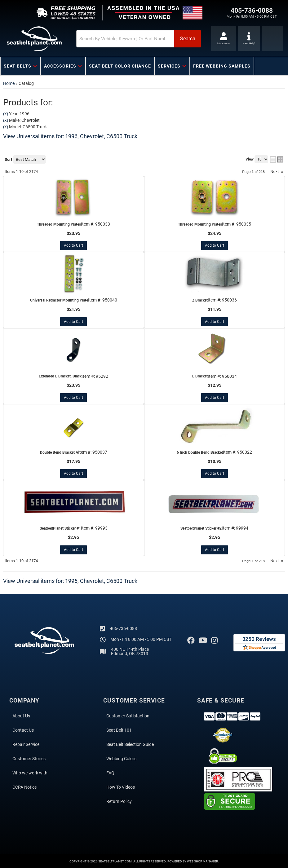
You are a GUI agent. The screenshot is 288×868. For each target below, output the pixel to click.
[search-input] (115, 39)
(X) (6, 114)
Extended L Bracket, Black (60, 376)
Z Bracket (200, 300)
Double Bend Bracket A (59, 452)
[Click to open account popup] (223, 39)
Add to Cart (73, 245)
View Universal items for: (70, 136)
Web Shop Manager (202, 861)
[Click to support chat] (249, 39)
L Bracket (200, 376)
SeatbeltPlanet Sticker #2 (201, 528)
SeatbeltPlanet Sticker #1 (60, 528)
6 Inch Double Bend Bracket (200, 452)
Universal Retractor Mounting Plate (59, 300)
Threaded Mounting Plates (59, 224)
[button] (130, 39)
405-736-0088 (123, 628)
